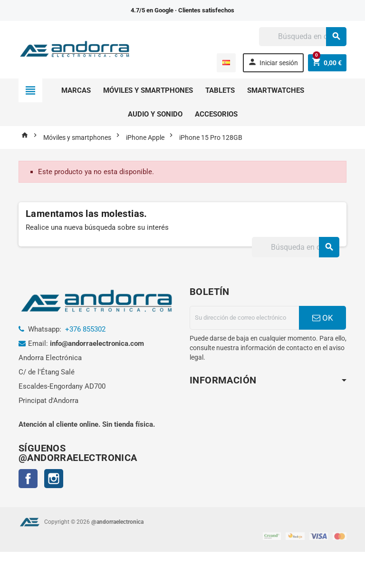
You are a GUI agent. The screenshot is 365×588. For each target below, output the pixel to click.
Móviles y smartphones (148, 90)
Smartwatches (276, 90)
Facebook (28, 479)
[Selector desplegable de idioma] (226, 63)
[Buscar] (303, 37)
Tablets (220, 90)
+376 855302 (85, 329)
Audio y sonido (155, 114)
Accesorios (216, 114)
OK (323, 318)
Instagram (54, 479)
